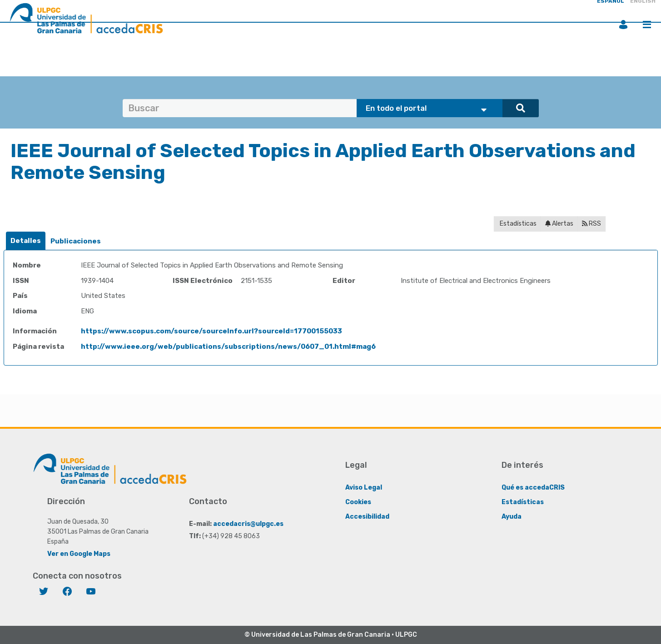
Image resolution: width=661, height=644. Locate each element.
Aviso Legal (364, 488)
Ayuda (512, 517)
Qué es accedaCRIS (533, 488)
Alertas (559, 224)
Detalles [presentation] (26, 241)
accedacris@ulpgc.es (248, 524)
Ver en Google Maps (79, 554)
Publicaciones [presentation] (76, 241)
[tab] (26, 241)
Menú (647, 25)
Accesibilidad (367, 517)
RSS (591, 224)
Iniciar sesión (623, 25)
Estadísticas (517, 224)
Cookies (358, 502)
